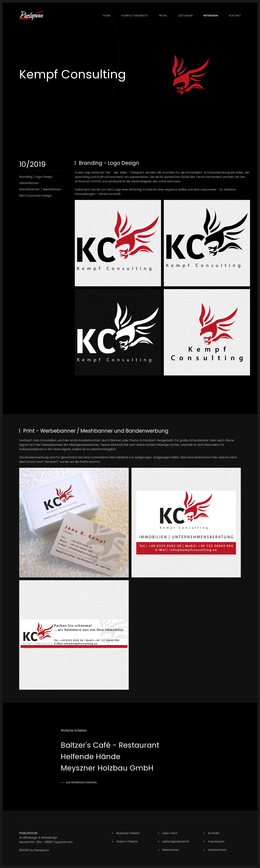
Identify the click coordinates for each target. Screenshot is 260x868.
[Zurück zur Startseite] (32, 16)
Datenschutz (214, 850)
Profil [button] (163, 16)
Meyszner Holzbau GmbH (107, 768)
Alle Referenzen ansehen (81, 782)
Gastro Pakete (124, 841)
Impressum (213, 841)
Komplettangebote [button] (135, 16)
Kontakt (235, 16)
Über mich (167, 833)
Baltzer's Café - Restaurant (110, 745)
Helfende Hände (91, 756)
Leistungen (185, 16)
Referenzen (211, 16)
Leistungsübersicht (173, 841)
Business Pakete (125, 833)
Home (107, 16)
